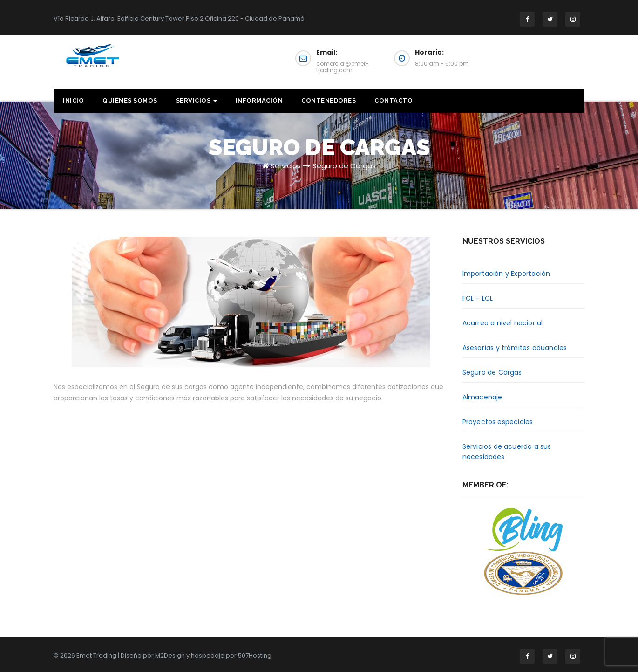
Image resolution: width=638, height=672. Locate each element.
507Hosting (255, 655)
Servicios (197, 100)
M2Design (170, 655)
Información (259, 100)
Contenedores (329, 100)
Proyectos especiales (498, 422)
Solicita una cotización (550, 62)
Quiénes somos (130, 100)
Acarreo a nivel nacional (503, 323)
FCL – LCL (478, 298)
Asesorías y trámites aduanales (515, 348)
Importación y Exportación (506, 274)
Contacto (394, 100)
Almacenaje (482, 397)
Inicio (73, 100)
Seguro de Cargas (344, 166)
